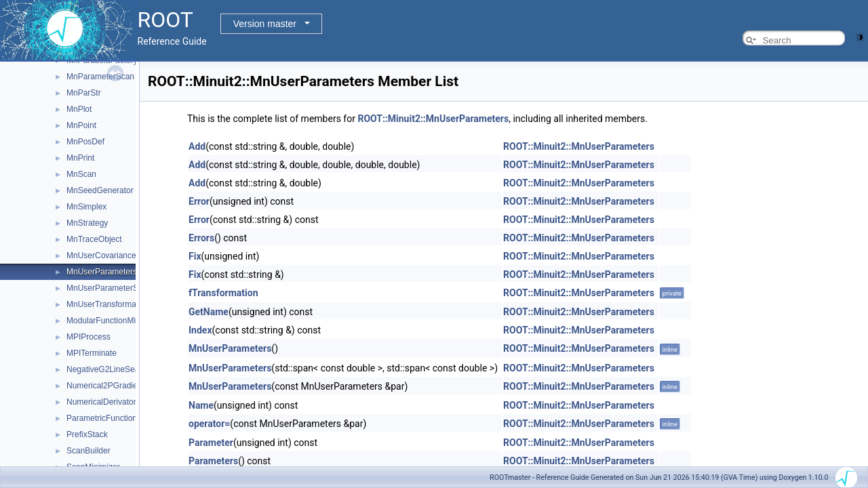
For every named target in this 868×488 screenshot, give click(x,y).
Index (200, 330)
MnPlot (79, 109)
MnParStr (84, 93)
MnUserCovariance (101, 256)
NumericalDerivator (101, 402)
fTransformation (223, 293)
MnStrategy (87, 223)
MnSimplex (86, 207)
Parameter (211, 443)
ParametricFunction (102, 418)
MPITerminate (92, 353)
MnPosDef (85, 142)
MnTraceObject (94, 239)
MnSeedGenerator (100, 190)
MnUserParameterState (109, 288)
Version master (265, 24)
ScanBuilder (88, 451)
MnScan (81, 174)
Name (201, 405)
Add (197, 146)
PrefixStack (87, 434)
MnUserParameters (102, 272)
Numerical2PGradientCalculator (124, 386)
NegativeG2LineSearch (108, 369)
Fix (195, 256)
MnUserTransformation (108, 304)
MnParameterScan (100, 77)
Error (199, 201)
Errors (201, 238)
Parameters (213, 461)
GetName (209, 312)
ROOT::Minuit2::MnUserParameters (433, 119)
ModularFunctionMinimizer (114, 321)
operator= (209, 424)
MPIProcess (88, 337)
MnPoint (81, 125)
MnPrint (80, 158)
